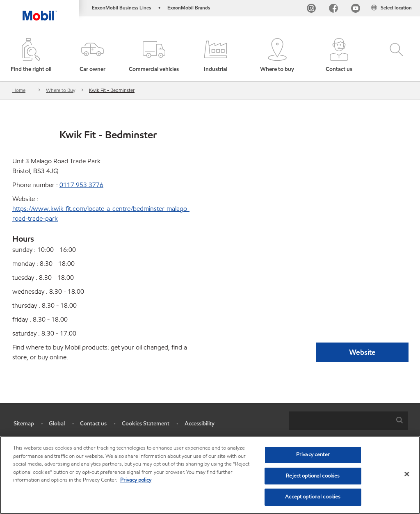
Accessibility (200, 424)
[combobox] (348, 421)
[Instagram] (311, 9)
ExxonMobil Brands (189, 8)
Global (57, 424)
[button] (92, 56)
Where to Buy (60, 90)
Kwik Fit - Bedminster (112, 90)
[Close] (407, 474)
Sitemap (24, 424)
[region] (210, 475)
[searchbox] (340, 421)
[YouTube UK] (356, 9)
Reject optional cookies (313, 476)
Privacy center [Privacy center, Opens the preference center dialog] (313, 455)
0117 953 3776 (81, 185)
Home (19, 90)
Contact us (93, 424)
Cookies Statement (146, 424)
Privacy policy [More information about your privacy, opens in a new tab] (136, 480)
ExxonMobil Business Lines (121, 8)
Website (362, 352)
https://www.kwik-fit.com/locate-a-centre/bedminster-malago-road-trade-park (101, 214)
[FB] (333, 9)
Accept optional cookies (313, 497)
